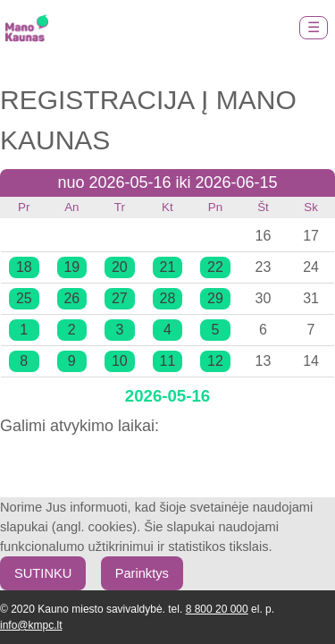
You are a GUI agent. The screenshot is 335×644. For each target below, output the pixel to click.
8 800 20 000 (217, 609)
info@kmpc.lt (31, 625)
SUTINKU (43, 573)
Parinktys (142, 573)
